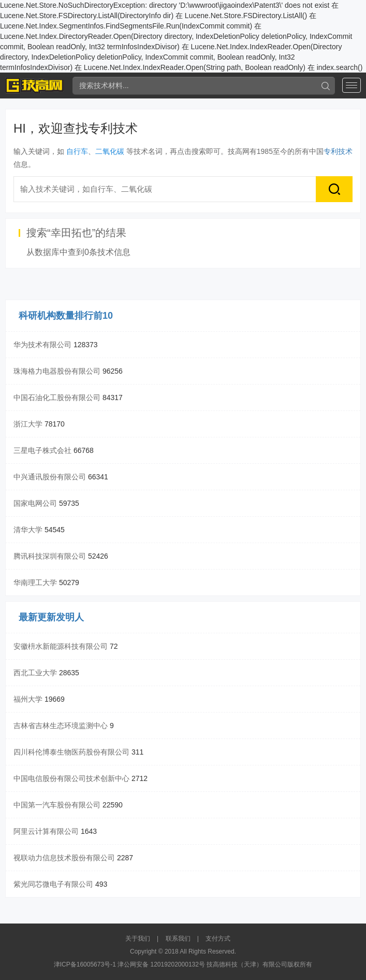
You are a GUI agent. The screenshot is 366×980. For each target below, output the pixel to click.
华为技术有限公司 (42, 345)
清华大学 (28, 530)
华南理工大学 (35, 583)
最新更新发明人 (51, 617)
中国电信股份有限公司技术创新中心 (71, 778)
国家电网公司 (35, 503)
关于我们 (138, 939)
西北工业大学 (35, 673)
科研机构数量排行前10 (66, 316)
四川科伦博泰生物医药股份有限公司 (71, 752)
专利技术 (338, 151)
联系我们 (178, 939)
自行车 (77, 151)
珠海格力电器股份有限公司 (57, 371)
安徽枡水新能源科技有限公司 (61, 646)
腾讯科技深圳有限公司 (50, 556)
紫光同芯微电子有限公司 (53, 884)
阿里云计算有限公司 (46, 831)
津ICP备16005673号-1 (85, 964)
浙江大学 (28, 424)
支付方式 (218, 939)
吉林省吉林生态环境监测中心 (61, 726)
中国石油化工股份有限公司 (57, 397)
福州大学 (28, 699)
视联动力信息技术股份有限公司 (64, 858)
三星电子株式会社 (42, 450)
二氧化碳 (110, 151)
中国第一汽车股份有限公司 (57, 805)
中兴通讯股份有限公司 (50, 477)
